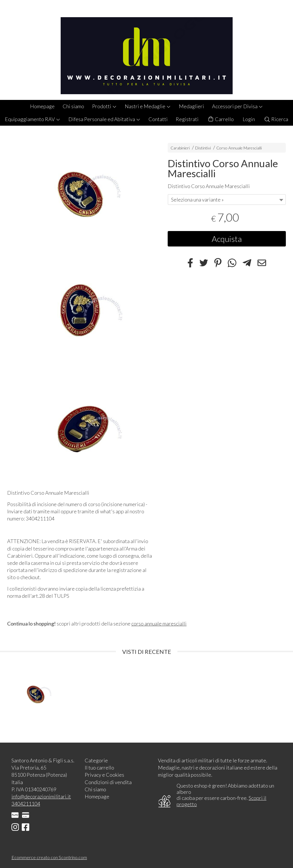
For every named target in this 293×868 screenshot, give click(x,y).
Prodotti (104, 106)
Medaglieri (191, 106)
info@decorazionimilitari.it (41, 796)
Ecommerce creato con (49, 857)
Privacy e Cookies (104, 775)
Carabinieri (180, 148)
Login (249, 119)
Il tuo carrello (99, 768)
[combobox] (227, 200)
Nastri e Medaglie (148, 106)
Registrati (187, 119)
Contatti (158, 119)
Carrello (221, 119)
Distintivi (203, 148)
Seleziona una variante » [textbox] (197, 200)
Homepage (42, 106)
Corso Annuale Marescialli (239, 148)
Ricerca (276, 119)
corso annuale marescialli (159, 624)
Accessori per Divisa (237, 106)
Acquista (227, 239)
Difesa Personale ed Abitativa (104, 119)
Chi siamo (73, 106)
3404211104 (26, 804)
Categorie (96, 760)
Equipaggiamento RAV (33, 119)
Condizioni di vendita (108, 782)
